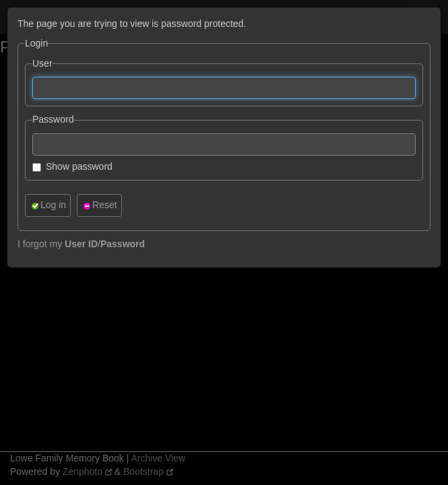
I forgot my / (81, 244)
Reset (99, 205)
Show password (72, 166)
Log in (48, 205)
